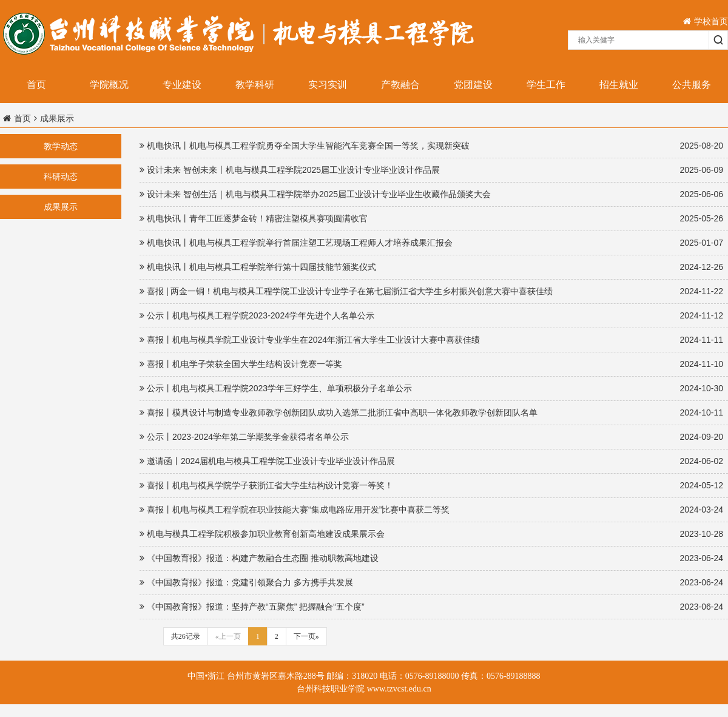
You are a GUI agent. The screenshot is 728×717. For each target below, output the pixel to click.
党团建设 (473, 85)
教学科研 (255, 85)
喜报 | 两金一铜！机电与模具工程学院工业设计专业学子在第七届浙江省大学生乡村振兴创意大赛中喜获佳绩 (431, 291)
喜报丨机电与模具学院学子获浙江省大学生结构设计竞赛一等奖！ (431, 486)
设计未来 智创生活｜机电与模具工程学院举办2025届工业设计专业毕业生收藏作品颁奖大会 (431, 194)
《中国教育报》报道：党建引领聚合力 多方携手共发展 (431, 583)
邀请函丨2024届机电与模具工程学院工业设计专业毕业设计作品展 (431, 461)
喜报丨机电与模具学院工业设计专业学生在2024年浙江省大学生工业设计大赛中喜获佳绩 (431, 340)
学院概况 (109, 85)
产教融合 (400, 85)
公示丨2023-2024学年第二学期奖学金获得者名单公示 (431, 437)
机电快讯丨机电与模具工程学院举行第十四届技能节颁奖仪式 (431, 267)
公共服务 (692, 85)
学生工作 (546, 85)
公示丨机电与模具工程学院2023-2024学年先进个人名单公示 (431, 316)
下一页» (306, 636)
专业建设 (182, 85)
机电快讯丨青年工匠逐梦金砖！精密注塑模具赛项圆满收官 (431, 219)
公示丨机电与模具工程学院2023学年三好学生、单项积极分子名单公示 (431, 389)
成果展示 (61, 207)
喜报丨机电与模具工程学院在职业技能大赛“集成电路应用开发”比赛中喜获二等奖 (431, 510)
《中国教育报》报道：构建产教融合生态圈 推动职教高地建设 (431, 558)
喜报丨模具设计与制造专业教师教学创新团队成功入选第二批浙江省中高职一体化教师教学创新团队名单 (431, 413)
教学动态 (61, 146)
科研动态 (61, 177)
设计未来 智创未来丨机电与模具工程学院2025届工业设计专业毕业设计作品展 (431, 170)
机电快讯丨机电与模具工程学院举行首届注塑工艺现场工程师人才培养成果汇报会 (431, 243)
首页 (36, 85)
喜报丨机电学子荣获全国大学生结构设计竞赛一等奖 (431, 364)
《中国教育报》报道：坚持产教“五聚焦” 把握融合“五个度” (431, 607)
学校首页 (706, 21)
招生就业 (619, 85)
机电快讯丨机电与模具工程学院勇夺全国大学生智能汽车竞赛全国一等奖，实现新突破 (431, 146)
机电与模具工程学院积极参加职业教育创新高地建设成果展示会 (431, 534)
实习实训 (328, 85)
